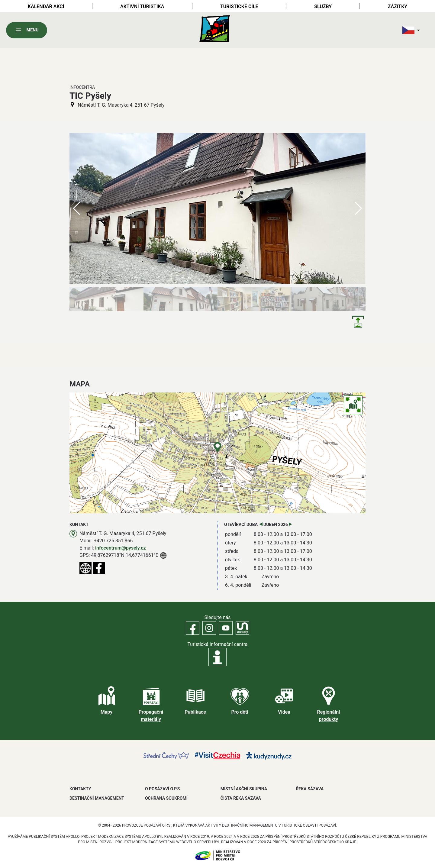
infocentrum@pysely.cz (121, 548)
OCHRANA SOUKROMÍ (166, 798)
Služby (323, 6)
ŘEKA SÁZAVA (310, 789)
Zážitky (398, 6)
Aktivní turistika (142, 6)
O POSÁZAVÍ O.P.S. (163, 789)
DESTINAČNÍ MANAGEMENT (97, 798)
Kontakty (80, 789)
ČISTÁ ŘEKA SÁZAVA (241, 798)
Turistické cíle (239, 6)
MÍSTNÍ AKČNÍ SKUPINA (244, 789)
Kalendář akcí (46, 6)
